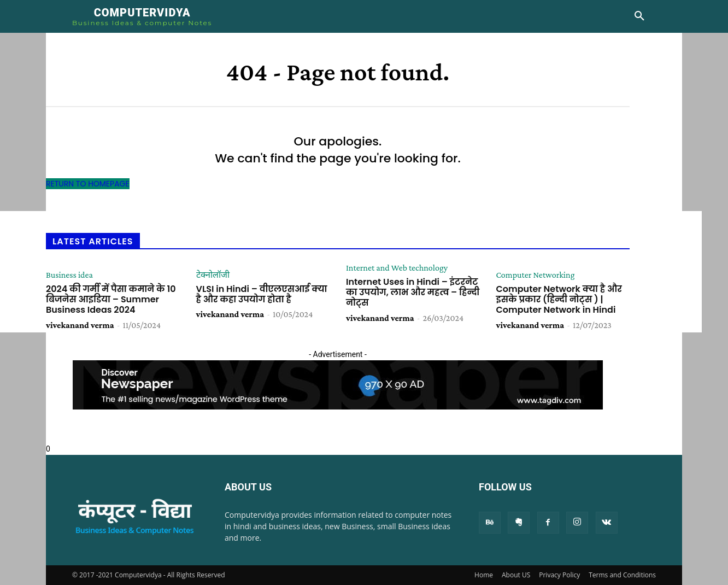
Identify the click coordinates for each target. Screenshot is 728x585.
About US (516, 575)
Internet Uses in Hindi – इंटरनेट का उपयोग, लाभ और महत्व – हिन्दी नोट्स (413, 292)
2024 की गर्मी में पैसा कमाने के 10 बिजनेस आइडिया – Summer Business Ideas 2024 (111, 299)
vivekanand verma (80, 325)
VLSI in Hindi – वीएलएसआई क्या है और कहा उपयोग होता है (262, 294)
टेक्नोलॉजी (213, 275)
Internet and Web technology (397, 268)
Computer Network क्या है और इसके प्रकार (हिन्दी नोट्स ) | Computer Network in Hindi (559, 299)
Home (484, 575)
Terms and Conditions (622, 575)
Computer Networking (536, 275)
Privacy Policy (559, 575)
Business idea (69, 275)
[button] (639, 16)
